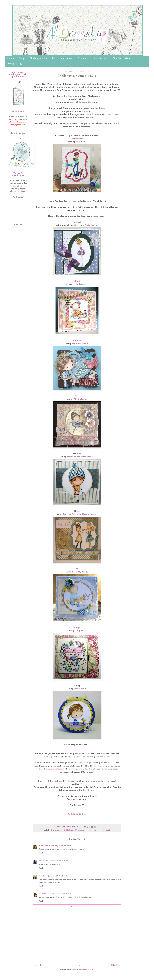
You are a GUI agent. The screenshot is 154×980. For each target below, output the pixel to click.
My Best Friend (80, 344)
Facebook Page (83, 763)
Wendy (42, 876)
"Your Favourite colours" (51, 769)
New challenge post (102, 830)
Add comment (77, 907)
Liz (77, 569)
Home (11, 59)
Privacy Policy (15, 64)
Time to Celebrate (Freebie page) (80, 514)
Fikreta (42, 861)
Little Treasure (80, 284)
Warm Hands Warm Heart (80, 457)
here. (103, 108)
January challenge (85, 830)
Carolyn (77, 628)
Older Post (115, 965)
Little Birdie (80, 689)
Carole (76, 396)
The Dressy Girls (121, 59)
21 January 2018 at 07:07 (64, 894)
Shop (22, 59)
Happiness (80, 631)
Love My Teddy (80, 572)
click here (21, 191)
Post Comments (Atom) (83, 970)
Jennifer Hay (77, 139)
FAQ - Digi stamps (62, 59)
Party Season (91, 225)
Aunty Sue (43, 846)
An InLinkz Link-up (77, 814)
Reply (41, 853)
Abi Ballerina (80, 399)
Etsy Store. (89, 790)
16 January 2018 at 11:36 (57, 861)
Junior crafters (100, 59)
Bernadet (78, 341)
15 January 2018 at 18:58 (60, 846)
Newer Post (39, 965)
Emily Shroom (45, 894)
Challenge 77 (71, 830)
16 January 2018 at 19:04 (57, 876)
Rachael (77, 222)
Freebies (82, 59)
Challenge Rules (38, 59)
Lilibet (77, 281)
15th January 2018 (58, 830)
